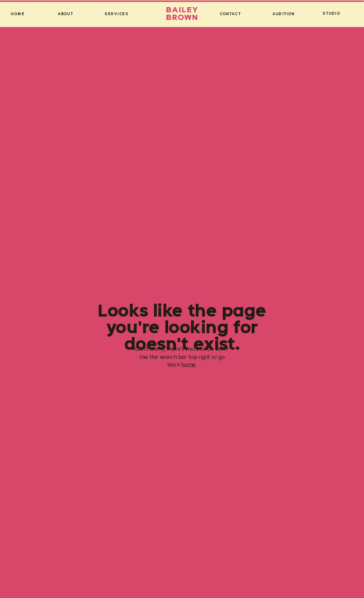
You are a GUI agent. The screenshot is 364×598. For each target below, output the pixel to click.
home (188, 365)
